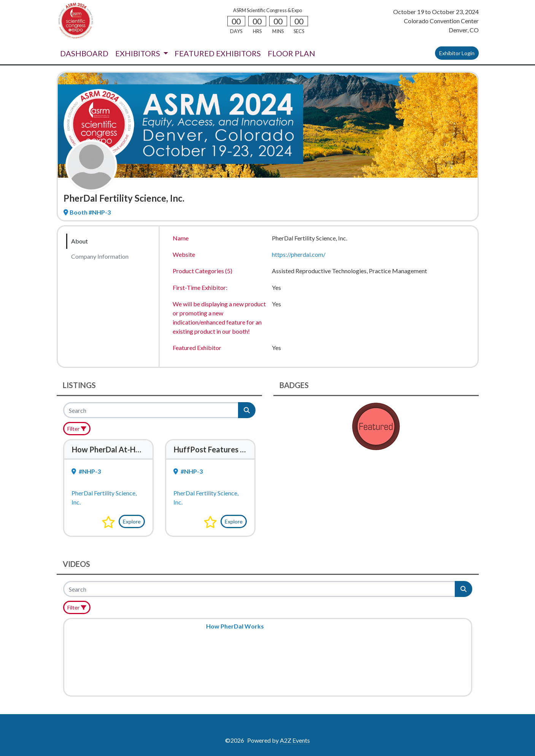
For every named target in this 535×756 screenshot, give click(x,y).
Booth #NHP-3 (87, 212)
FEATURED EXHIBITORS (218, 53)
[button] (108, 522)
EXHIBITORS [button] (138, 53)
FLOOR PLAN (291, 53)
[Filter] (77, 429)
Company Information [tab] (100, 256)
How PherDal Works (235, 626)
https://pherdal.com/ (299, 254)
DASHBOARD (84, 53)
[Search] (151, 410)
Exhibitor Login (457, 53)
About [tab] (79, 241)
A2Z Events (295, 740)
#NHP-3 (86, 471)
